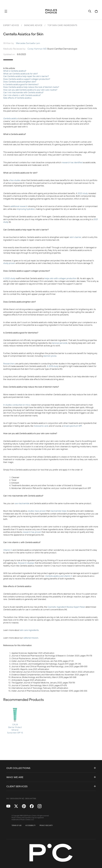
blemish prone (50, 356)
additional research (19, 206)
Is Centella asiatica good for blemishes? (21, 84)
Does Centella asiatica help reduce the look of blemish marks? (31, 87)
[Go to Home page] (51, 11)
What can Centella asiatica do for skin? (20, 74)
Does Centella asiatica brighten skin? (20, 82)
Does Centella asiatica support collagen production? (27, 79)
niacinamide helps (58, 511)
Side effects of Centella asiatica (17, 98)
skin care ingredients (29, 630)
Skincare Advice (33, 25)
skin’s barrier (75, 237)
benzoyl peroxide (60, 343)
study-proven (9, 263)
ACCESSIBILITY (31, 825)
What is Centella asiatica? (15, 71)
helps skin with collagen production (61, 278)
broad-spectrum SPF (73, 426)
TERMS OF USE (17, 825)
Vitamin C (8, 550)
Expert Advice (11, 25)
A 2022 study (9, 278)
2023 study (83, 193)
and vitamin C (66, 576)
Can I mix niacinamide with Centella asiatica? (23, 92)
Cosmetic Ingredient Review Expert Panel (66, 607)
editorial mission (31, 638)
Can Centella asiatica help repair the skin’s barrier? (26, 76)
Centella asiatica (10, 118)
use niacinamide (22, 503)
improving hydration (26, 209)
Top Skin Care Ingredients (62, 25)
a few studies (15, 180)
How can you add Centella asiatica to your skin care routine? (30, 90)
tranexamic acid (41, 426)
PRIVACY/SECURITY (46, 825)
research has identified (72, 162)
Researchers (9, 364)
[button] (6, 11)
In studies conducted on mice (17, 405)
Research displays (26, 563)
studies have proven (37, 511)
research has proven (32, 532)
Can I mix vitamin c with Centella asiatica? (22, 95)
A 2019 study (53, 366)
